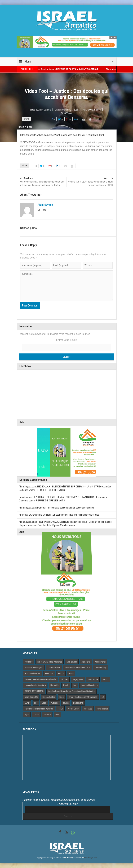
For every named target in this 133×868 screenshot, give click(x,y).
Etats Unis (49, 674)
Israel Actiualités (31, 697)
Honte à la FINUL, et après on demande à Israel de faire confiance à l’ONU (90, 182)
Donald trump (101, 668)
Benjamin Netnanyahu (34, 668)
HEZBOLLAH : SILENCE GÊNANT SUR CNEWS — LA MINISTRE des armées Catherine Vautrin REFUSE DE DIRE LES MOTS (63, 499)
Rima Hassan (102, 709)
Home (20, 127)
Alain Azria (86, 662)
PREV (60, 709)
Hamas (105, 679)
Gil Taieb (64, 679)
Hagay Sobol (78, 679)
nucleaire (55, 703)
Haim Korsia (93, 679)
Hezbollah (54, 685)
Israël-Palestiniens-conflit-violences (83, 697)
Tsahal (36, 715)
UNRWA (47, 715)
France (97, 110)
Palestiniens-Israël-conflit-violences (39, 709)
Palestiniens (78, 703)
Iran (75, 685)
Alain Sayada (45, 110)
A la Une (89, 110)
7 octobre (29, 662)
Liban (44, 703)
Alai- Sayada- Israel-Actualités (50, 662)
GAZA (71, 674)
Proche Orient (73, 709)
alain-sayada (72, 662)
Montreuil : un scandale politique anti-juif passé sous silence (66, 508)
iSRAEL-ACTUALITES (34, 691)
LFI (36, 703)
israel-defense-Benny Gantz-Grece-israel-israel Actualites (72, 691)
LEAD (27, 703)
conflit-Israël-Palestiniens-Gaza (78, 668)
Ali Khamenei (100, 662)
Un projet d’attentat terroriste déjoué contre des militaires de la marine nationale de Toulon (43, 182)
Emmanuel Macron (33, 674)
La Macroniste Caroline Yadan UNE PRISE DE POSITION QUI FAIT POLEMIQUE (66, 69)
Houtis (66, 685)
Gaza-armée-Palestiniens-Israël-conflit (40, 679)
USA (57, 715)
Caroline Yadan (54, 668)
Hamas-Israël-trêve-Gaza (35, 685)
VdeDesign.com (91, 858)
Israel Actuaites (49, 697)
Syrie (27, 715)
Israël (62, 697)
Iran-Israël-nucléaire (89, 685)
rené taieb (88, 709)
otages (66, 703)
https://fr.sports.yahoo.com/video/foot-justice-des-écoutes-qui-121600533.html (62, 135)
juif (103, 697)
